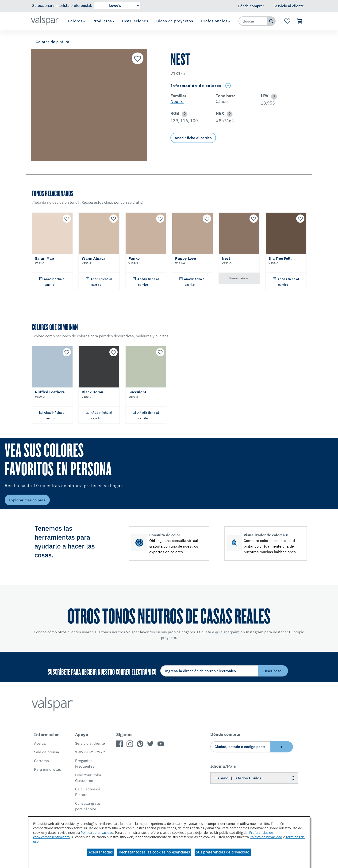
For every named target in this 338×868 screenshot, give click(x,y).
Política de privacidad (97, 832)
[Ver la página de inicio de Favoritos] (287, 21)
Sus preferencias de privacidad (223, 852)
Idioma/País (223, 766)
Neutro (177, 101)
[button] (273, 97)
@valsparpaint (227, 632)
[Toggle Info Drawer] (228, 86)
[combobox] (253, 21)
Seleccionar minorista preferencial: (62, 5)
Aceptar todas (101, 852)
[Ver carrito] (300, 21)
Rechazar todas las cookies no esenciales (154, 852)
